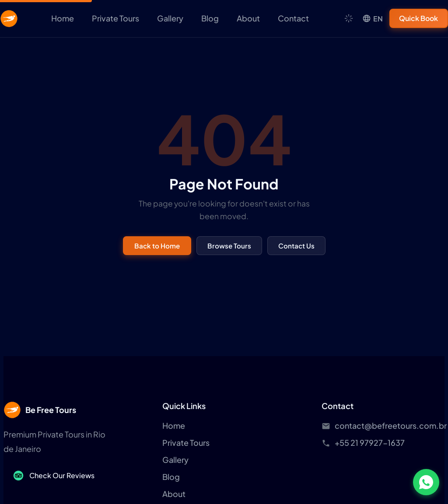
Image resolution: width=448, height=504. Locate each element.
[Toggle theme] (349, 18)
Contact (293, 18)
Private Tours (115, 18)
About (248, 18)
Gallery (170, 18)
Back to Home (157, 246)
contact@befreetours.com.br (391, 425)
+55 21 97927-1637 (370, 443)
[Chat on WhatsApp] (426, 482)
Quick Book (419, 18)
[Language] (373, 19)
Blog (210, 18)
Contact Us (296, 246)
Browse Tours (229, 246)
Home (63, 18)
